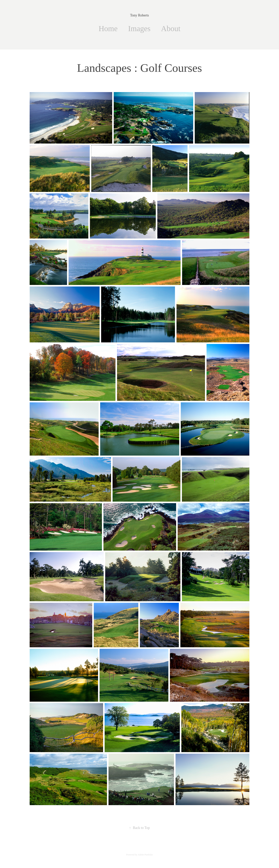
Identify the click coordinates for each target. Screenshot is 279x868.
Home (108, 29)
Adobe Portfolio (145, 855)
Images (139, 29)
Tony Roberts (139, 15)
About (171, 29)
